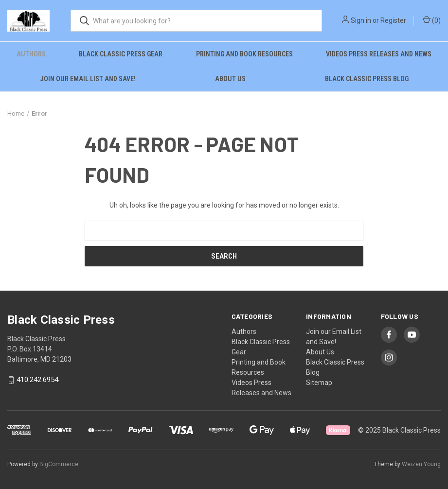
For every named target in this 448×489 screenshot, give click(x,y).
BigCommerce (59, 464)
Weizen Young (421, 464)
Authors (31, 54)
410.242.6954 (37, 380)
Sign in (361, 20)
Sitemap (319, 383)
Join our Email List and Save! (88, 79)
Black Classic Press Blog (367, 79)
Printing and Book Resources (244, 54)
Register (393, 20)
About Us (230, 79)
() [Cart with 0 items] (432, 20)
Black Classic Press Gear (121, 54)
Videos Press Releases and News (379, 54)
